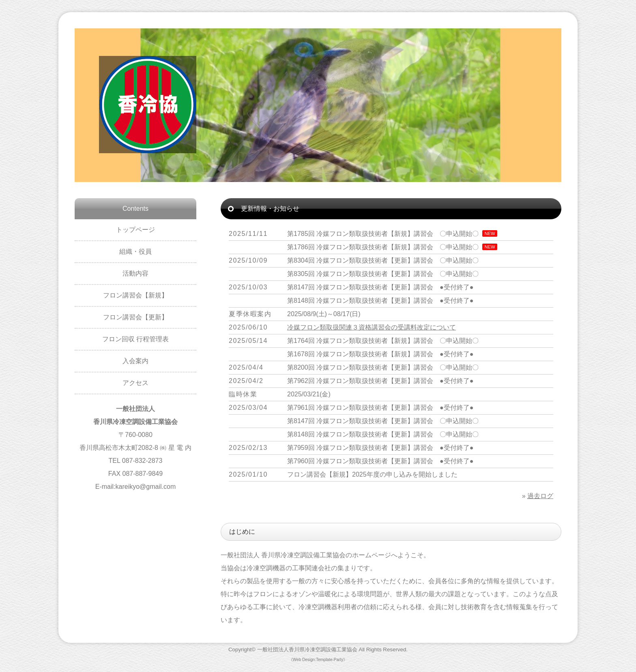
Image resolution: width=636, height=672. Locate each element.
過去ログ (540, 496)
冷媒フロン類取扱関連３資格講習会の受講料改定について (372, 327)
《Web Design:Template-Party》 (318, 660)
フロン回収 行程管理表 (135, 339)
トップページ (135, 230)
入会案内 (135, 361)
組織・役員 (135, 251)
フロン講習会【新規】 (135, 295)
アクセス (135, 383)
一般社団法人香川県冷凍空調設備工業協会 (307, 650)
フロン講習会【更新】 (135, 317)
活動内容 (135, 273)
